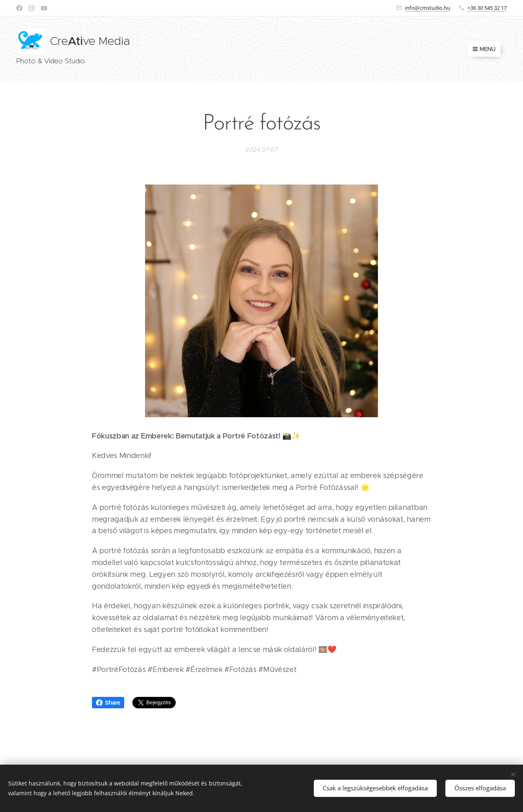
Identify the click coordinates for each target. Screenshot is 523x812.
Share (108, 703)
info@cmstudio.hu (428, 8)
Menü (484, 49)
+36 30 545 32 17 (487, 8)
